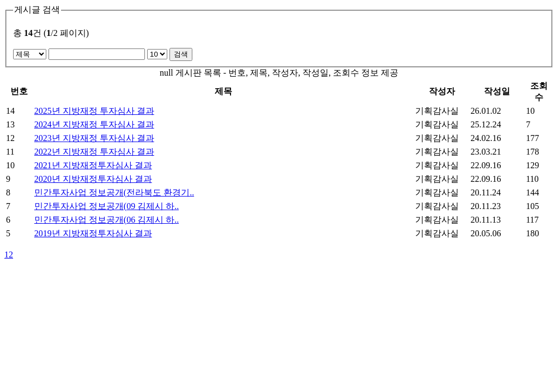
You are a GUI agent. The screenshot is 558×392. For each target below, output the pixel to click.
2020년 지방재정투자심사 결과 (93, 179)
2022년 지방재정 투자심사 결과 (94, 152)
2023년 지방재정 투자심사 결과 (94, 138)
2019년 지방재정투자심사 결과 (93, 233)
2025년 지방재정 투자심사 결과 (94, 111)
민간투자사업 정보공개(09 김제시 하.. (107, 206)
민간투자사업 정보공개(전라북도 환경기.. (114, 192)
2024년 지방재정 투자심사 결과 (94, 124)
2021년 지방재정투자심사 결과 (93, 165)
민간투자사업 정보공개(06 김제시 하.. (107, 220)
